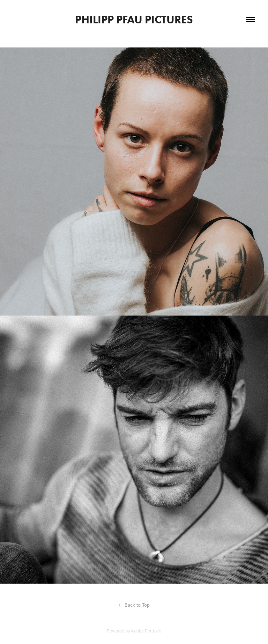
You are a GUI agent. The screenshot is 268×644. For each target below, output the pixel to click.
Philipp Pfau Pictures (134, 19)
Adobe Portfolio (146, 631)
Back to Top (134, 605)
